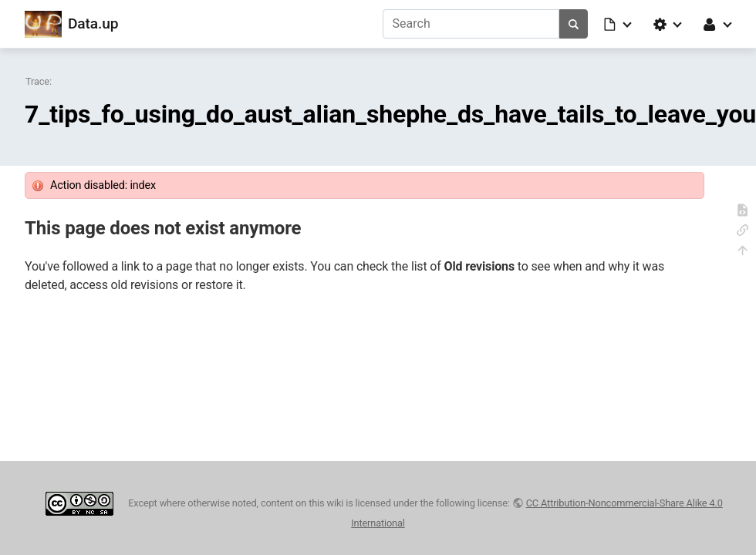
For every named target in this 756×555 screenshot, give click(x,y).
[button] (619, 24)
